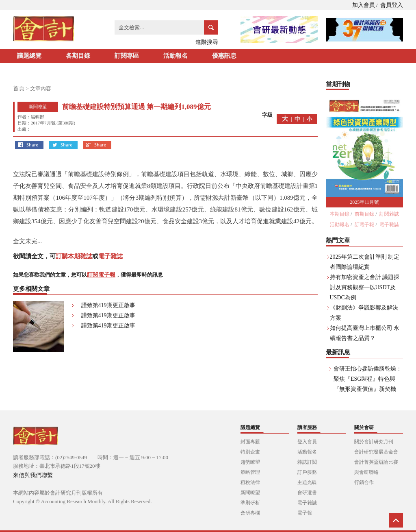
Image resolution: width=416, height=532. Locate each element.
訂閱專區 (127, 56)
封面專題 (250, 442)
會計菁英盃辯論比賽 (376, 462)
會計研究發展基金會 (376, 452)
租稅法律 (250, 482)
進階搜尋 (207, 42)
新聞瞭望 (250, 493)
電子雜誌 (110, 256)
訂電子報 (364, 225)
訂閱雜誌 (389, 214)
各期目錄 (78, 56)
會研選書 (307, 493)
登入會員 (307, 442)
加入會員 (364, 5)
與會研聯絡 (366, 472)
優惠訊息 (224, 56)
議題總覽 (29, 56)
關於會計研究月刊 (374, 442)
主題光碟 (307, 482)
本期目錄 (340, 214)
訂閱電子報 (101, 275)
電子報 (305, 513)
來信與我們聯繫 (33, 475)
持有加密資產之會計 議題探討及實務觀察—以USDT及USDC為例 (365, 287)
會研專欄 (250, 513)
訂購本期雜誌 (74, 256)
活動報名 (175, 56)
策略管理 (250, 472)
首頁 (19, 88)
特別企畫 (250, 452)
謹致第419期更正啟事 (108, 305)
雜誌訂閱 (307, 462)
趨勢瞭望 (250, 462)
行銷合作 (364, 482)
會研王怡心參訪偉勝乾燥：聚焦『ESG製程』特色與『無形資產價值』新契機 (368, 379)
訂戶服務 (307, 472)
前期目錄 (364, 214)
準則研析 (250, 503)
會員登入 (392, 5)
